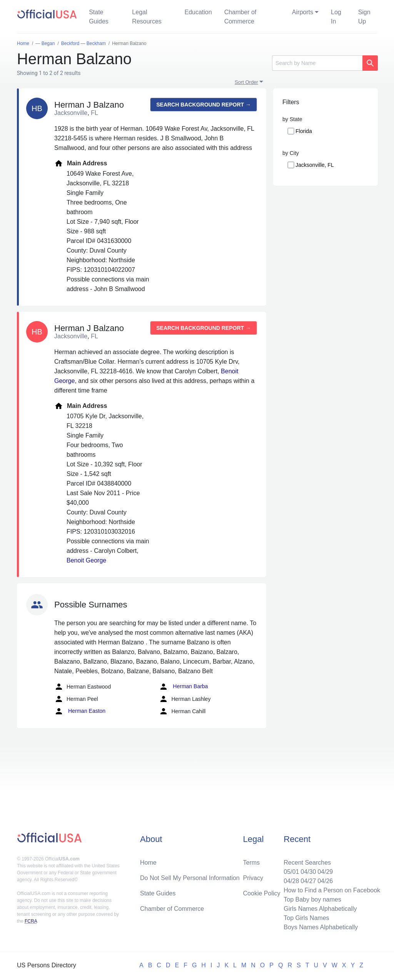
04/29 (325, 872)
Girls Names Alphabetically (320, 909)
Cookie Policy (262, 893)
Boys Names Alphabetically (321, 927)
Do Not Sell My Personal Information (190, 878)
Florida (304, 131)
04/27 (308, 881)
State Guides (99, 17)
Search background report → (204, 105)
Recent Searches (307, 863)
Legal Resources (147, 17)
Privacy (253, 878)
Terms (252, 863)
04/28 (291, 881)
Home (148, 863)
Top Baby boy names (312, 899)
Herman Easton (80, 711)
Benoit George (86, 560)
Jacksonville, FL (315, 165)
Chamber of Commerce (240, 17)
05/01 (291, 872)
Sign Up (364, 17)
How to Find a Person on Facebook (332, 890)
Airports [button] (303, 12)
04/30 (308, 872)
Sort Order (246, 82)
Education (198, 12)
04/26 (325, 881)
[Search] (317, 63)
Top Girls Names (306, 918)
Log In (336, 17)
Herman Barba (183, 687)
